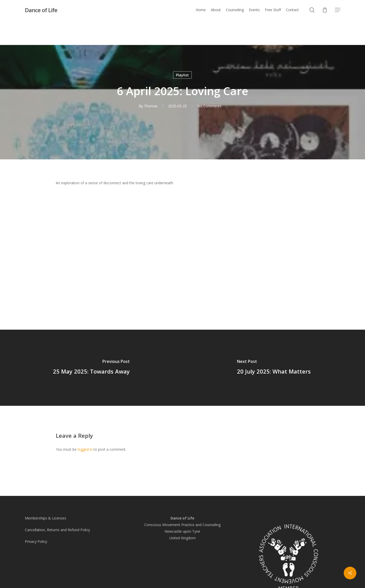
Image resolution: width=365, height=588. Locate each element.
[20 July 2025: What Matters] (274, 368)
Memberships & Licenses (45, 518)
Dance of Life (41, 10)
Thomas (151, 106)
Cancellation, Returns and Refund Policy (57, 530)
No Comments (209, 106)
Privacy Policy (36, 541)
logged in (85, 449)
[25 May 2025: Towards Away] (91, 368)
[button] (338, 10)
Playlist (182, 75)
